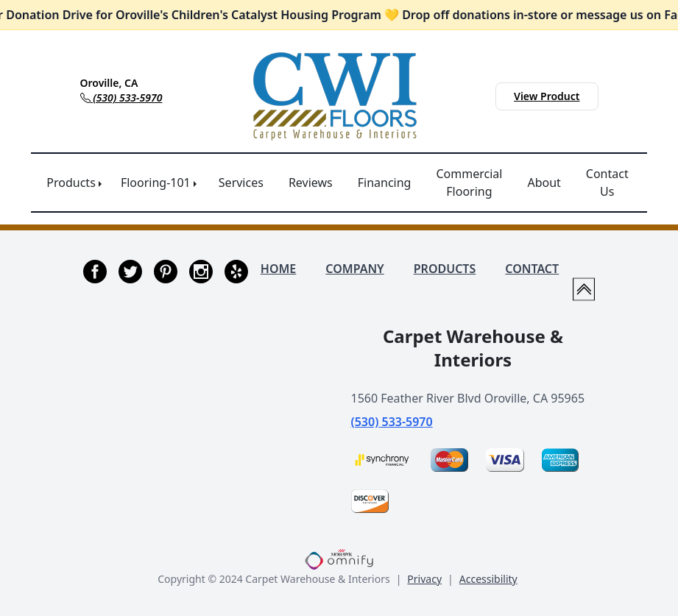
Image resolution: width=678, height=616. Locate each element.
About (544, 183)
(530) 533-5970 (392, 422)
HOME (278, 269)
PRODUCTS (445, 269)
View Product (547, 96)
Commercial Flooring (469, 183)
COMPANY (354, 269)
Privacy (424, 579)
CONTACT (532, 269)
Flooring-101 (156, 183)
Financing (385, 183)
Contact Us (607, 183)
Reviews (311, 183)
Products (71, 183)
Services (241, 183)
